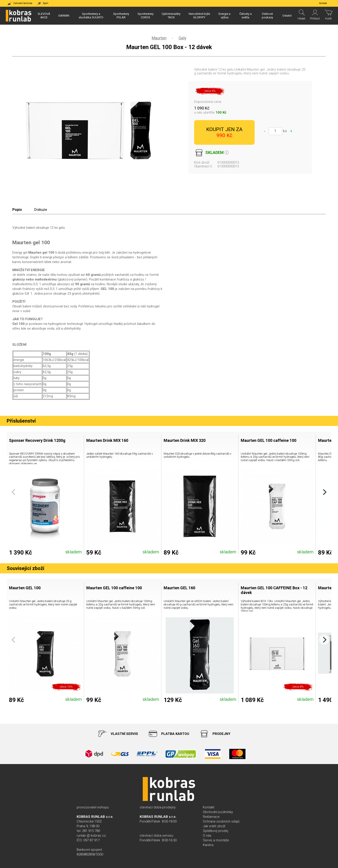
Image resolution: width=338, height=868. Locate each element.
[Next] (324, 492)
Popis (17, 210)
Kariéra (208, 845)
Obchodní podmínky (218, 812)
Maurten (159, 38)
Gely (183, 38)
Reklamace (211, 817)
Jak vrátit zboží (214, 826)
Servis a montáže (216, 840)
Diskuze (41, 210)
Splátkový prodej (216, 831)
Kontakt (209, 807)
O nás (207, 836)
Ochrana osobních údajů (221, 821)
